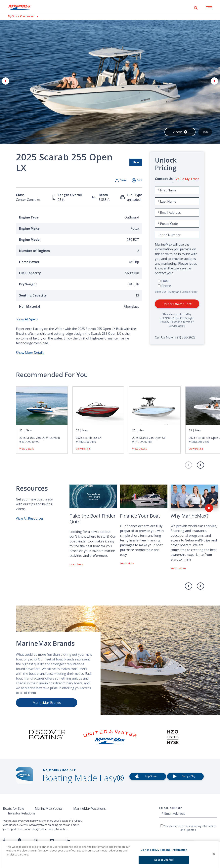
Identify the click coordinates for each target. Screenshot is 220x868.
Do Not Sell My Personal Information (164, 850)
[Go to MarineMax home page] (23, 7)
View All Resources (30, 518)
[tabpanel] (177, 259)
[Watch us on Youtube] (52, 841)
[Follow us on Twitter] (20, 840)
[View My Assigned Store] (19, 16)
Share (123, 180)
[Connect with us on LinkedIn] (68, 841)
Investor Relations (22, 813)
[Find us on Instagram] (36, 841)
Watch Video (178, 568)
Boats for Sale (14, 809)
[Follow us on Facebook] (4, 841)
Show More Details (30, 353)
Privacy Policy (169, 322)
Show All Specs (27, 319)
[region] (110, 854)
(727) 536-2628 (185, 337)
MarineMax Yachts (49, 809)
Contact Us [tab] (164, 179)
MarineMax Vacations (89, 809)
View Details (27, 449)
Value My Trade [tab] (188, 179)
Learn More (76, 564)
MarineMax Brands (47, 703)
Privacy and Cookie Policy (182, 292)
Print (140, 180)
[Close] (214, 854)
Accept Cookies (164, 860)
